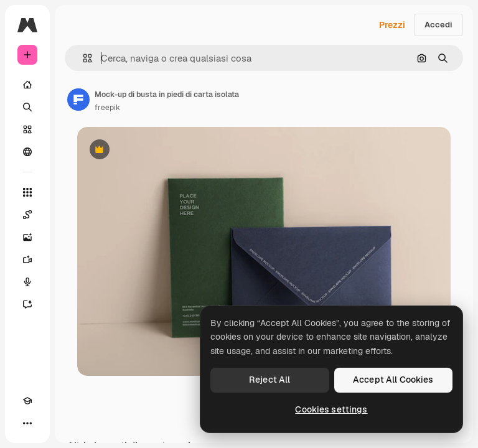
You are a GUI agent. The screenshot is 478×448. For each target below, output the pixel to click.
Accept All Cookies (393, 380)
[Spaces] (27, 215)
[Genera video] (27, 259)
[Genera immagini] (27, 237)
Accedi (438, 25)
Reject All (269, 380)
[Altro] (27, 423)
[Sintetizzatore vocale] (27, 282)
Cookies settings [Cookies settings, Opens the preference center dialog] (331, 409)
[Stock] (27, 129)
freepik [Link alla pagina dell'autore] (107, 108)
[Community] (27, 152)
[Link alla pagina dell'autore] (78, 100)
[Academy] (27, 401)
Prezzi (392, 25)
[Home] (27, 85)
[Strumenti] (27, 192)
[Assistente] (27, 304)
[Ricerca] (27, 107)
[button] (82, 58)
